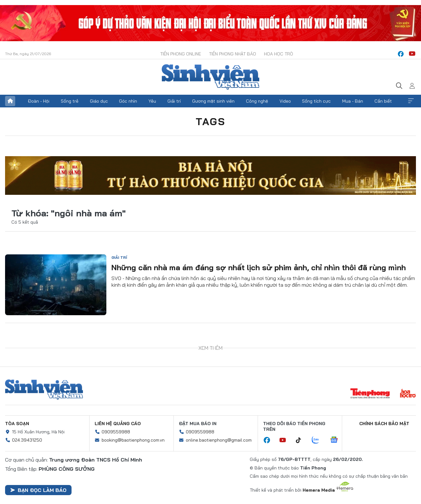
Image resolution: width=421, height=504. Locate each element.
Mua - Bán (353, 101)
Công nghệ (257, 101)
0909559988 (116, 432)
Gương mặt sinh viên (213, 101)
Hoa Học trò (279, 54)
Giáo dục (99, 101)
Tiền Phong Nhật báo (232, 54)
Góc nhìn (128, 101)
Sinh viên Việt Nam (44, 390)
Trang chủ (10, 101)
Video (285, 101)
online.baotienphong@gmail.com (219, 440)
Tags (210, 121)
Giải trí (174, 101)
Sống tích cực (316, 101)
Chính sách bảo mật (384, 424)
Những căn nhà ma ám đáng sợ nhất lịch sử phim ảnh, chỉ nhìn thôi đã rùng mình (259, 267)
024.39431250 (27, 440)
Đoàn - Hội (39, 101)
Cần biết (383, 101)
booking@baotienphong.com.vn (133, 440)
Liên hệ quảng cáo (118, 424)
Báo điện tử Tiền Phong (210, 77)
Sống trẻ (70, 101)
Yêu (152, 101)
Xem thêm (411, 101)
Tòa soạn (17, 424)
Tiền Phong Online (181, 54)
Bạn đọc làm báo (38, 490)
